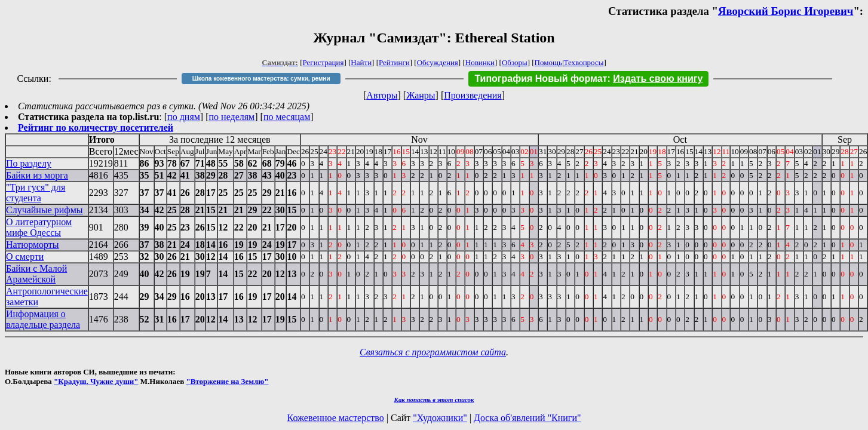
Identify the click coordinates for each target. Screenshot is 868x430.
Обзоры (515, 62)
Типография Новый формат (541, 79)
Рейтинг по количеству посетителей (96, 128)
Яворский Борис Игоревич (786, 11)
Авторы (382, 95)
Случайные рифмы (45, 210)
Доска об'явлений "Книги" (527, 418)
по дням (184, 117)
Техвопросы (584, 62)
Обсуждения (438, 62)
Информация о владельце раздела (43, 319)
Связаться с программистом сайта (433, 352)
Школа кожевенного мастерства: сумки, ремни (261, 79)
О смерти (25, 257)
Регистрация (323, 62)
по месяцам (287, 117)
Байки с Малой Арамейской (36, 274)
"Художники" (440, 418)
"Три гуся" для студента (36, 193)
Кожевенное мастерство (336, 418)
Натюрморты (33, 245)
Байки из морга (37, 175)
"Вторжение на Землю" (227, 381)
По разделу (29, 163)
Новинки (480, 62)
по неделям (232, 117)
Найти (361, 62)
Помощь (548, 62)
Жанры (421, 95)
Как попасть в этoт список (434, 400)
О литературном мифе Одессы (39, 227)
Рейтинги (394, 62)
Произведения (473, 95)
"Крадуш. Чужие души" (96, 381)
